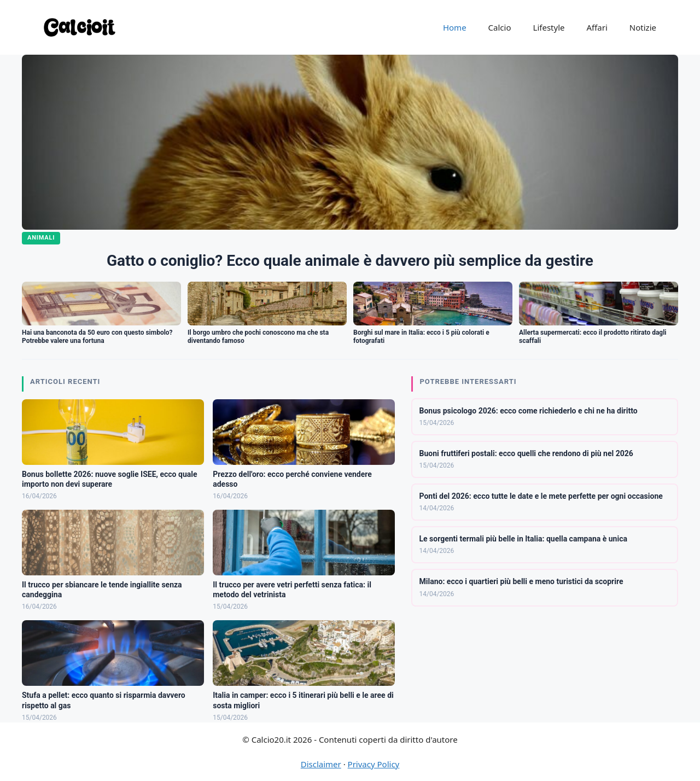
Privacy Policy (374, 764)
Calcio (500, 27)
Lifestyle (549, 27)
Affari (597, 27)
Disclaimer (321, 764)
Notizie (643, 27)
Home (455, 27)
